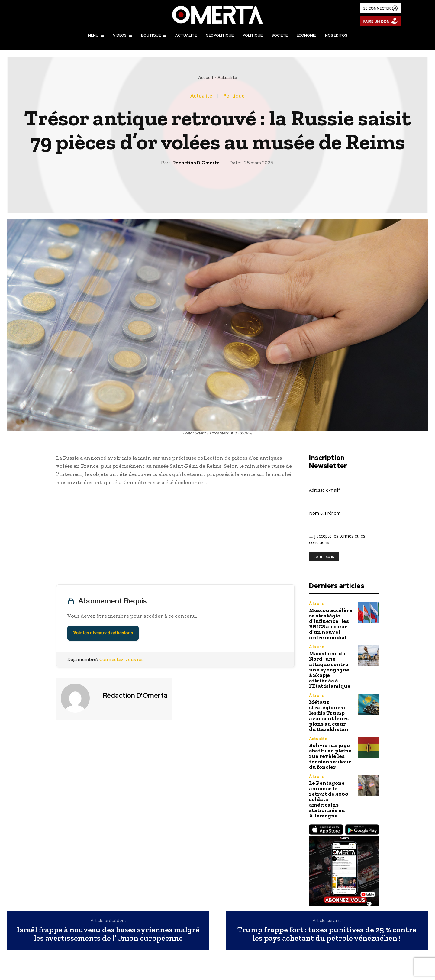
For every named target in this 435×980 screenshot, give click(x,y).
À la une (317, 604)
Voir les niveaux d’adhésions (103, 633)
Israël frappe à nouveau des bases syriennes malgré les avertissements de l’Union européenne (108, 934)
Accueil (206, 77)
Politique (234, 96)
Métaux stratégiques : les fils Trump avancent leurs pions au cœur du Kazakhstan (329, 716)
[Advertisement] (175, 537)
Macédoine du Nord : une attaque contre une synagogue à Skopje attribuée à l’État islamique (330, 670)
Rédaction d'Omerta (196, 163)
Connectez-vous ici (121, 659)
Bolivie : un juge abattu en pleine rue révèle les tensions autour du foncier (330, 756)
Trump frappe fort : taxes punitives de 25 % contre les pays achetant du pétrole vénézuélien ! (327, 934)
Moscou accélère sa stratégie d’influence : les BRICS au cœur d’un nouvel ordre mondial (331, 624)
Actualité (227, 77)
